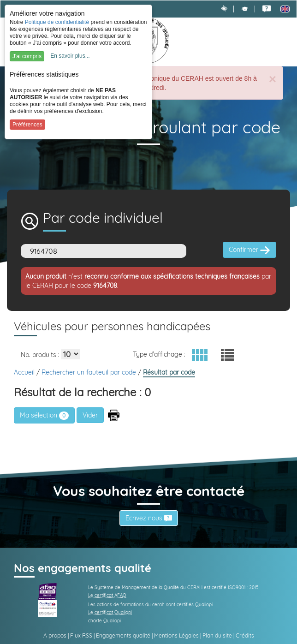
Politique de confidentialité (57, 22)
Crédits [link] (245, 635)
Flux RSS (81, 635)
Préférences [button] (27, 125)
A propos (55, 635)
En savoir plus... (70, 56)
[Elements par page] (71, 354)
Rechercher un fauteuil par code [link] (90, 372)
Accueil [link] (25, 372)
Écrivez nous (149, 518)
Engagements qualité (123, 635)
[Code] (104, 251)
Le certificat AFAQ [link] (107, 595)
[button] (245, 9)
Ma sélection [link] (44, 415)
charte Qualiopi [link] (104, 621)
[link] (267, 9)
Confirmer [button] (249, 250)
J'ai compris (27, 56)
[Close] (273, 79)
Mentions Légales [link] (176, 635)
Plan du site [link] (217, 635)
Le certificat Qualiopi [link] (110, 612)
